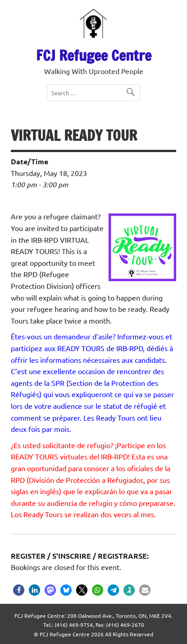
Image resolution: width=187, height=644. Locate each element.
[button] (19, 590)
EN (32, 8)
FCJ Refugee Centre (94, 56)
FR (45, 8)
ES (55, 8)
